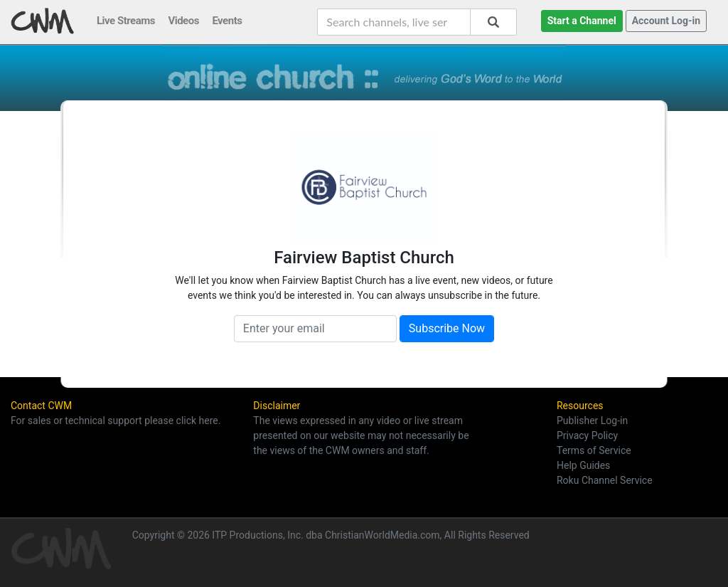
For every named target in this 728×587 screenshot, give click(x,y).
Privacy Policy (587, 435)
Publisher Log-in (592, 421)
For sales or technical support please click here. (116, 421)
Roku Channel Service (605, 480)
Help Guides (583, 465)
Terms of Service (594, 450)
